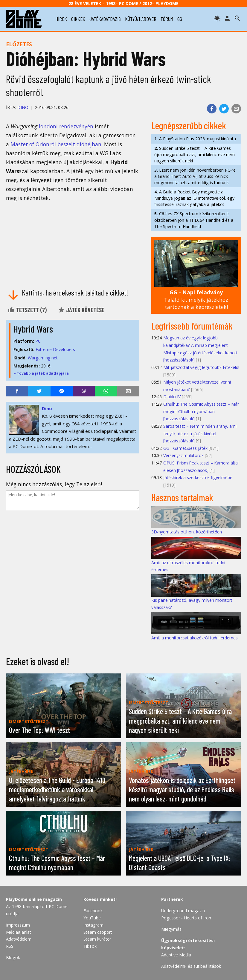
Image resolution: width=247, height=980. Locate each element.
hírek (61, 19)
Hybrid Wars (33, 329)
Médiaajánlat (19, 932)
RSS (10, 946)
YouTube (92, 918)
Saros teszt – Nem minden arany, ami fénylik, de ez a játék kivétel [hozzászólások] (200, 433)
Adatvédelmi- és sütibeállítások (191, 966)
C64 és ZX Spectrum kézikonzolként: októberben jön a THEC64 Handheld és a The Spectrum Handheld (194, 220)
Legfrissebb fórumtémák (192, 326)
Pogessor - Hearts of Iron (186, 918)
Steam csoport (98, 932)
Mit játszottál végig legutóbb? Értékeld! (201, 367)
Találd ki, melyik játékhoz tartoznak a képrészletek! (196, 300)
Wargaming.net (43, 358)
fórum (167, 19)
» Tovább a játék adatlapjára (41, 373)
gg (180, 19)
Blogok (13, 957)
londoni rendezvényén (66, 126)
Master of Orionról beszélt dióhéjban (56, 144)
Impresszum (18, 925)
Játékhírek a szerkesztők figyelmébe (198, 477)
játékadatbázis (105, 19)
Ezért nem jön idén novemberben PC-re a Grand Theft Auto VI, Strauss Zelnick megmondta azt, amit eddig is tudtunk (195, 176)
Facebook (93, 911)
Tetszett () (27, 310)
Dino (23, 107)
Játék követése (81, 310)
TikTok (90, 946)
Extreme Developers (55, 349)
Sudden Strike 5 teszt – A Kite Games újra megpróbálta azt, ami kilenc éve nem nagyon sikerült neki (195, 154)
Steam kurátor (97, 939)
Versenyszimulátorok (183, 455)
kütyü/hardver (141, 19)
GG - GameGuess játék (185, 448)
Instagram (93, 925)
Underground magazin (183, 911)
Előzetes (19, 44)
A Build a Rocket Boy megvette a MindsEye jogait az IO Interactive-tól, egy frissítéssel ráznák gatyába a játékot (194, 198)
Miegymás (171, 929)
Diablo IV (172, 397)
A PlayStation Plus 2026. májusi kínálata (195, 139)
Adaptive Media (176, 955)
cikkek (78, 19)
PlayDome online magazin (34, 899)
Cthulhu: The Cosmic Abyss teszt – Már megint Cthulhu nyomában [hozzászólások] (201, 411)
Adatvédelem (19, 939)
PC (38, 341)
